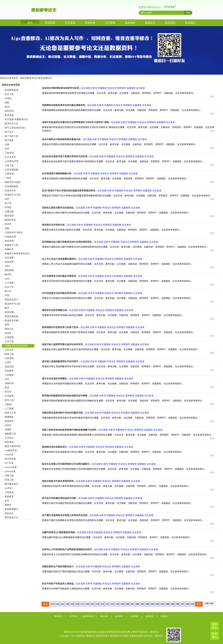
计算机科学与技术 (14, 233)
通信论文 (9, 329)
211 (112, 604)
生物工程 (9, 476)
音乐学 (8, 392)
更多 (212, 97)
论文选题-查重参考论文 (16, 119)
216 (87, 604)
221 (62, 604)
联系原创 (170, 23)
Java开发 (9, 455)
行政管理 (9, 358)
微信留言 (149, 616)
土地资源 (9, 337)
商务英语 (9, 442)
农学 (7, 501)
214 (97, 604)
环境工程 (9, 480)
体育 (7, 325)
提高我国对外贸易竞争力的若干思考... (61, 327)
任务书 (94, 88)
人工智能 (9, 409)
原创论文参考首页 (9, 78)
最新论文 (150, 23)
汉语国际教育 (11, 186)
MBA (7, 266)
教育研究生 (10, 220)
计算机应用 (10, 237)
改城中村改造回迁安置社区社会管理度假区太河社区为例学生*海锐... (76, 122)
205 (142, 604)
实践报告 (131, 88)
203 (152, 604)
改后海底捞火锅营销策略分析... (58, 174)
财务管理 (9, 111)
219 (72, 604)
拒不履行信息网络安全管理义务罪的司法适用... (66, 515)
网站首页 (58, 616)
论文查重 (9, 258)
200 (167, 604)
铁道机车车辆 (11, 321)
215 (92, 604)
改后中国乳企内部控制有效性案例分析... (62, 139)
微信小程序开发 (13, 446)
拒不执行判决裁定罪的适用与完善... (60, 498)
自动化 (8, 98)
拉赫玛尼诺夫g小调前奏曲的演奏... (59, 532)
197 (182, 604)
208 (127, 604)
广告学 (8, 178)
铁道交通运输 (11, 316)
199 (172, 604)
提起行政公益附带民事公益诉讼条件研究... (63, 344)
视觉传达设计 (11, 300)
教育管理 (9, 216)
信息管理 (9, 367)
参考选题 (9, 115)
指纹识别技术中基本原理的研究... (59, 481)
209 (122, 604)
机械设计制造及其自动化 (17, 253)
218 (77, 604)
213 (102, 604)
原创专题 (90, 23)
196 (187, 604)
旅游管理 (9, 262)
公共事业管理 (11, 161)
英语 (7, 388)
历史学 (8, 425)
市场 (7, 295)
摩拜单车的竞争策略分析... (55, 310)
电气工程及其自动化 (15, 128)
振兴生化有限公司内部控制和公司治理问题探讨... (67, 464)
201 (162, 604)
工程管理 (9, 153)
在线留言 (215, 626)
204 (147, 604)
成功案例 (119, 616)
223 (52, 604)
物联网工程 (10, 434)
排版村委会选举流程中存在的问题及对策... (63, 413)
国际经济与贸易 (13, 182)
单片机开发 (10, 459)
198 (177, 604)
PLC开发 (9, 463)
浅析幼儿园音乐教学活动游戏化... (59, 208)
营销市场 (9, 383)
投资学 (8, 333)
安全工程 (9, 94)
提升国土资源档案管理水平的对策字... (61, 361)
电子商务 (9, 140)
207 (132, 604)
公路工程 (9, 165)
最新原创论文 (89, 616)
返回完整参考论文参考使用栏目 (36, 78)
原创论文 (9, 513)
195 (192, 604)
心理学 (8, 362)
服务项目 (130, 23)
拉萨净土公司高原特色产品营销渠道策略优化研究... (68, 549)
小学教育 (9, 375)
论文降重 (110, 23)
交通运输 (9, 212)
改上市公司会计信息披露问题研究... (60, 259)
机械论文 (9, 249)
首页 (30, 23)
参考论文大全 (11, 124)
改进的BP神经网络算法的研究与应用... (61, 88)
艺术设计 (9, 438)
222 (57, 604)
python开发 (10, 471)
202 (157, 604)
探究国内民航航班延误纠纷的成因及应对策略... (66, 396)
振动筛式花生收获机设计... (55, 447)
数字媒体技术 (11, 484)
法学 (7, 149)
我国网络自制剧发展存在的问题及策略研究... (64, 105)
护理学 (8, 207)
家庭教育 (9, 497)
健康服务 (9, 417)
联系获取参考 (11, 90)
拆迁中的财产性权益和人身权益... (59, 584)
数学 (7, 308)
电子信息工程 (11, 136)
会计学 (8, 203)
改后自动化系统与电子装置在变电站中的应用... (66, 156)
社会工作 (9, 287)
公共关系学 (10, 157)
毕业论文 (112, 88)
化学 (7, 199)
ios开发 (8, 488)
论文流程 (85, 88)
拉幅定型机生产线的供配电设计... (59, 567)
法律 (7, 145)
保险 (7, 103)
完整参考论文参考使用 (16, 346)
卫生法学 (9, 350)
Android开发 (11, 467)
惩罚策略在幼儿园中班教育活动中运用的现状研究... (68, 242)
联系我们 (190, 23)
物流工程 (9, 354)
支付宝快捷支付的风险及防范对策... (60, 293)
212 (107, 604)
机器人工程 (10, 413)
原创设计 (159, 636)
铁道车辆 (9, 312)
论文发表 (70, 23)
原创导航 (50, 23)
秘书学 (8, 274)
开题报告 (102, 88)
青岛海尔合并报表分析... (54, 225)
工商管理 (9, 174)
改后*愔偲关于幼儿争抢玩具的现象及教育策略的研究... (69, 191)
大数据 (8, 404)
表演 (7, 107)
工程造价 (9, 492)
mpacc (8, 279)
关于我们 (74, 616)
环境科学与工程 (13, 195)
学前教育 (9, 371)
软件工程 (9, 400)
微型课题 (9, 270)
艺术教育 (9, 396)
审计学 (8, 291)
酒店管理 (9, 241)
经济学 (8, 224)
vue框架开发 (11, 450)
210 (117, 604)
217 (82, 604)
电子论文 (9, 132)
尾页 (199, 604)
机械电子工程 (11, 245)
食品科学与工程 (13, 304)
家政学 (8, 505)
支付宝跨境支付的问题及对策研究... (60, 276)
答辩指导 (121, 88)
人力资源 (9, 283)
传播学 (8, 430)
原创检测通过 (11, 509)
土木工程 (9, 342)
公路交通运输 (11, 170)
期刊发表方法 (11, 518)
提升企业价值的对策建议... (55, 379)
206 (137, 604)
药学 (7, 379)
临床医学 (9, 421)
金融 (7, 228)
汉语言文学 (10, 191)
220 (67, 604)
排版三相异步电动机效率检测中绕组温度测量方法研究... (70, 430)
